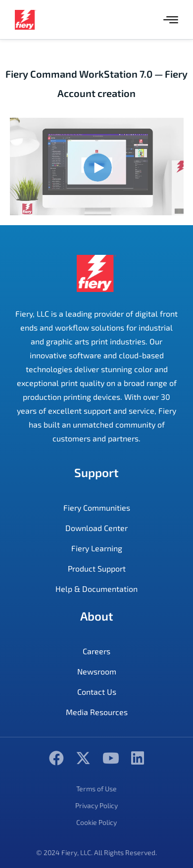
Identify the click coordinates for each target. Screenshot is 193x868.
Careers (96, 651)
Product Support (97, 568)
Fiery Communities (97, 507)
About (97, 616)
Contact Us (97, 692)
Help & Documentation (96, 589)
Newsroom (97, 671)
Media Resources (97, 712)
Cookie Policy (96, 822)
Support (96, 472)
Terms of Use (96, 789)
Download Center (96, 528)
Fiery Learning (97, 548)
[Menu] (171, 20)
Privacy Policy (96, 805)
